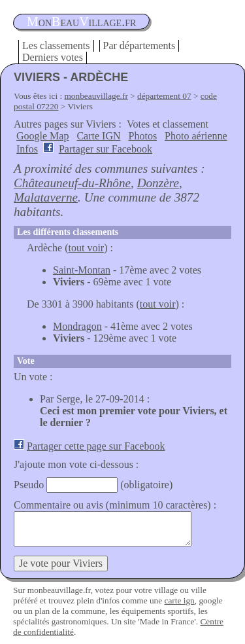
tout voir (87, 248)
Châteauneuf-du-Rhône (72, 183)
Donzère (158, 183)
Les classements (56, 45)
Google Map (42, 136)
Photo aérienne (196, 136)
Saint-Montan (82, 270)
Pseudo (29, 485)
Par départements (139, 45)
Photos (143, 136)
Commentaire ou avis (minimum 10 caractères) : (115, 505)
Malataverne (46, 197)
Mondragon (77, 326)
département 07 (164, 96)
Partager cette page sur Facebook (96, 446)
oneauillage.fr (81, 22)
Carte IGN (98, 136)
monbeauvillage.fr (96, 96)
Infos (27, 149)
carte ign (179, 600)
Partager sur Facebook (106, 149)
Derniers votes (53, 57)
